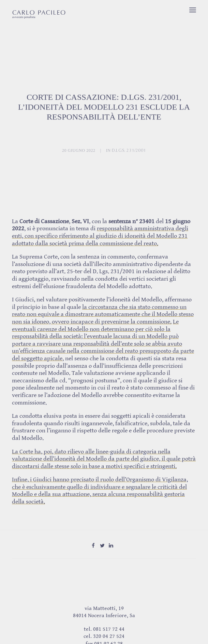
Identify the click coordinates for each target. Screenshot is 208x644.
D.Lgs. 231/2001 (129, 161)
